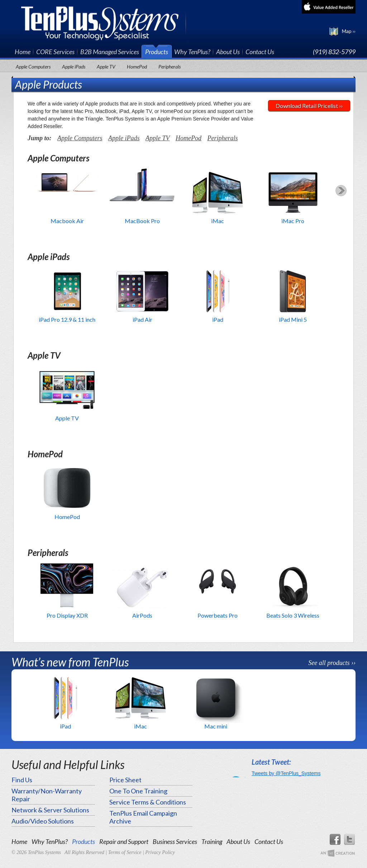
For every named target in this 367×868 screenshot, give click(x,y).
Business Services (175, 841)
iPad (218, 319)
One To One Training (138, 791)
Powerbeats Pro (218, 615)
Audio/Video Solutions (43, 821)
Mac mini (216, 726)
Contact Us (260, 52)
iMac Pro (293, 221)
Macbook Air (67, 221)
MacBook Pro (142, 221)
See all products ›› (332, 663)
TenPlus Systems (104, 22)
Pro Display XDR (67, 615)
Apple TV (106, 67)
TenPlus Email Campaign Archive (143, 817)
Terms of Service (125, 852)
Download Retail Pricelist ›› (309, 106)
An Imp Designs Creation (338, 853)
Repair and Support (124, 841)
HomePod (137, 67)
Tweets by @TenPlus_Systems (286, 773)
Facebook (335, 840)
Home (23, 52)
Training (212, 841)
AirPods (142, 615)
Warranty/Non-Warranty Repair (47, 795)
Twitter (350, 840)
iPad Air (142, 319)
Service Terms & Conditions (148, 802)
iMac (218, 221)
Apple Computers (33, 67)
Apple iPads (74, 67)
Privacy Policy (160, 852)
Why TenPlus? (192, 52)
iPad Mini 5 (293, 319)
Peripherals (170, 67)
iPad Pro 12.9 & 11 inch (67, 319)
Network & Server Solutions (50, 810)
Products (157, 52)
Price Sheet (125, 780)
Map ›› (349, 31)
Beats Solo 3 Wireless (293, 615)
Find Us (22, 780)
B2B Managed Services (110, 52)
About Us (228, 52)
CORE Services (55, 52)
